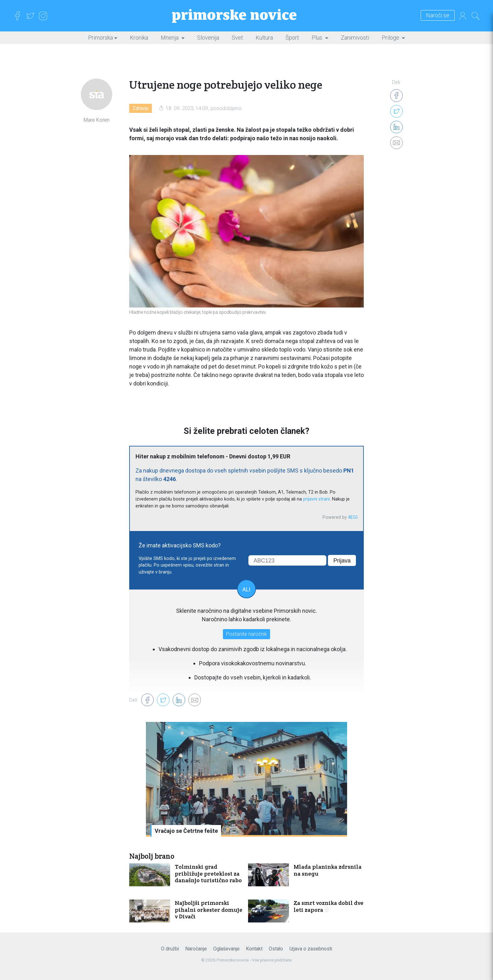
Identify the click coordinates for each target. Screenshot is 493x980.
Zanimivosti (355, 38)
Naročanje (196, 949)
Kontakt (254, 949)
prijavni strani (316, 499)
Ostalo (276, 949)
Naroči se (438, 16)
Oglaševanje (226, 949)
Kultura (264, 38)
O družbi (170, 949)
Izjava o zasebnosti (311, 949)
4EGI (353, 517)
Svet (237, 38)
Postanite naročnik (246, 634)
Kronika (139, 38)
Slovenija (208, 38)
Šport (292, 38)
